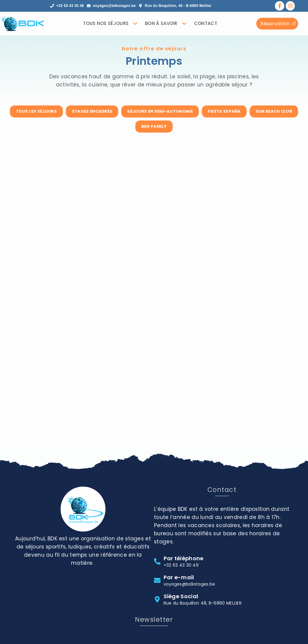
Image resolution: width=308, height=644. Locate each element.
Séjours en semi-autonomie (160, 111)
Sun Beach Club (274, 111)
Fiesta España (224, 111)
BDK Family (154, 126)
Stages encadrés (92, 111)
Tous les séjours (36, 111)
